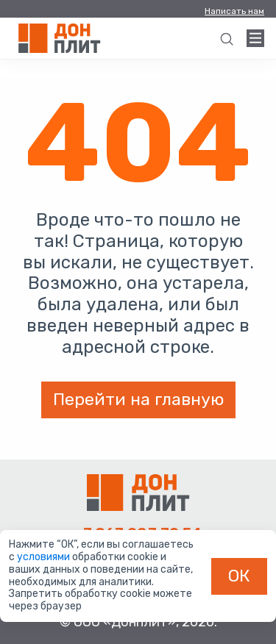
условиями (45, 557)
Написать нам (234, 11)
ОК (239, 576)
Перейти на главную (138, 399)
